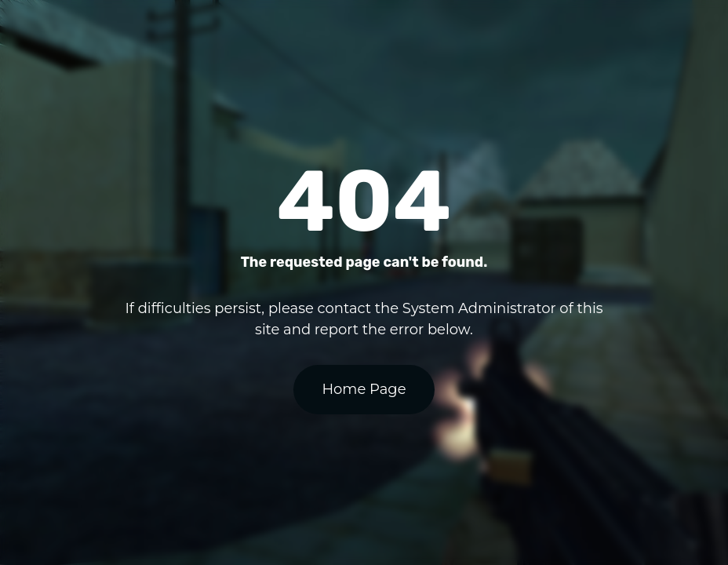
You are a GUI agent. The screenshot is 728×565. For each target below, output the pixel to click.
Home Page (364, 389)
